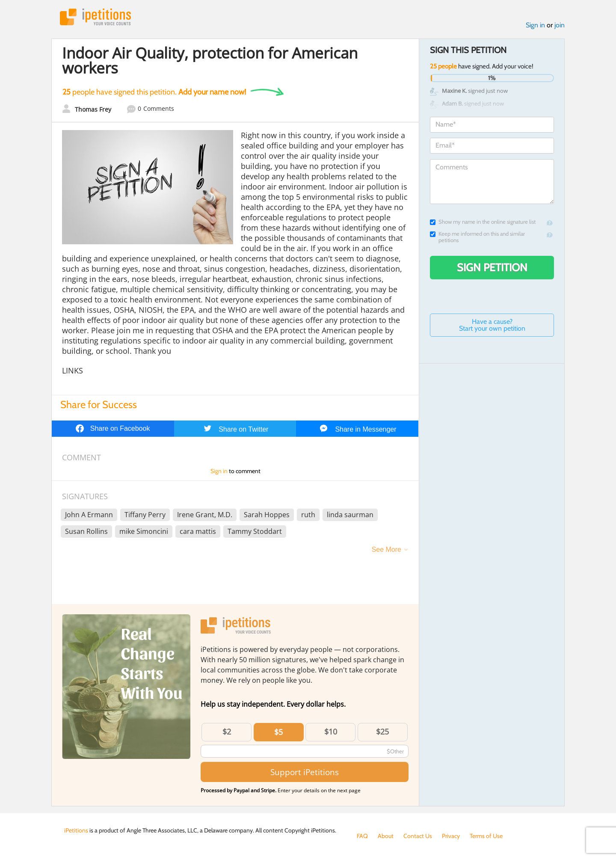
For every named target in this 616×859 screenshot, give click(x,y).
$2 (227, 732)
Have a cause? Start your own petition (492, 325)
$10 (331, 732)
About (386, 836)
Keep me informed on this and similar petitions (477, 237)
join (560, 25)
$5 (278, 732)
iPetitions (95, 17)
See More (386, 549)
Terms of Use (486, 836)
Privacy (451, 836)
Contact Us (418, 836)
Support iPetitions (305, 772)
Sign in (535, 25)
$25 (382, 732)
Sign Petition (492, 267)
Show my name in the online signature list (483, 222)
